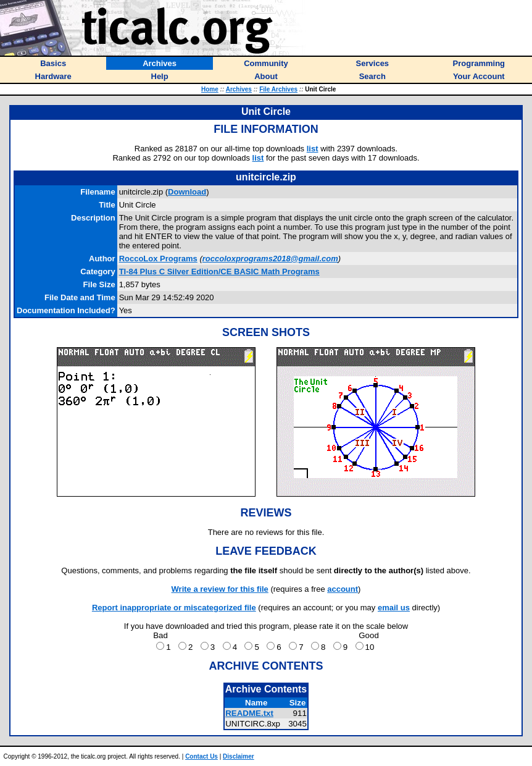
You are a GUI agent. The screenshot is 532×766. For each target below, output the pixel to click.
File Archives (278, 89)
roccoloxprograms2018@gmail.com (270, 259)
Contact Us (202, 756)
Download (187, 192)
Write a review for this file (220, 589)
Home (210, 89)
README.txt (249, 713)
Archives (239, 89)
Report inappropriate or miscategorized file (174, 608)
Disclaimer (239, 756)
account (343, 589)
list (313, 149)
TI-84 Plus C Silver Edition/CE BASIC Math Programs (219, 271)
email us (394, 608)
